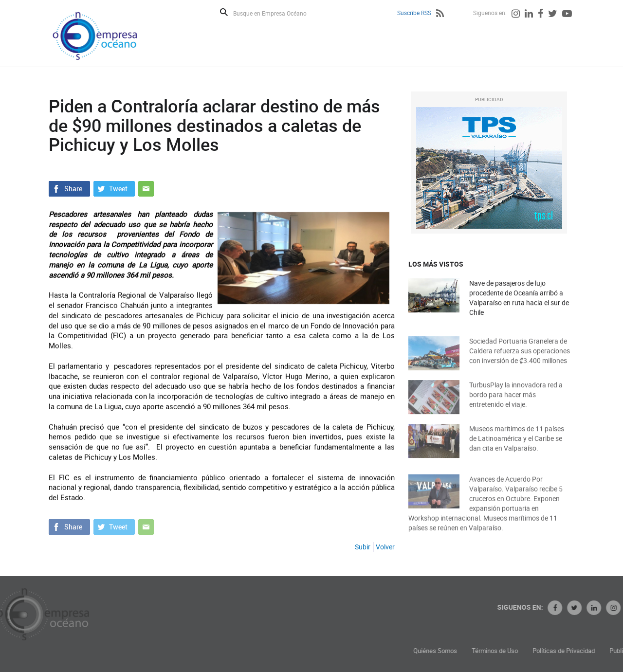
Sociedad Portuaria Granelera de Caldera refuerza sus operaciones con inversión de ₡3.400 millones (520, 357)
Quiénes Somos (482, 651)
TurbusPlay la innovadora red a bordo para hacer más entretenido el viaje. (516, 401)
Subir (363, 547)
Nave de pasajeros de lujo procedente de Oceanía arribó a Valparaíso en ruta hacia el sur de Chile (519, 299)
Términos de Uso (541, 651)
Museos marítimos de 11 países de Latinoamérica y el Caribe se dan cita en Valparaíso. (517, 445)
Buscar (224, 12)
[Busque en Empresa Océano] (276, 13)
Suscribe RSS (414, 13)
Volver (385, 547)
